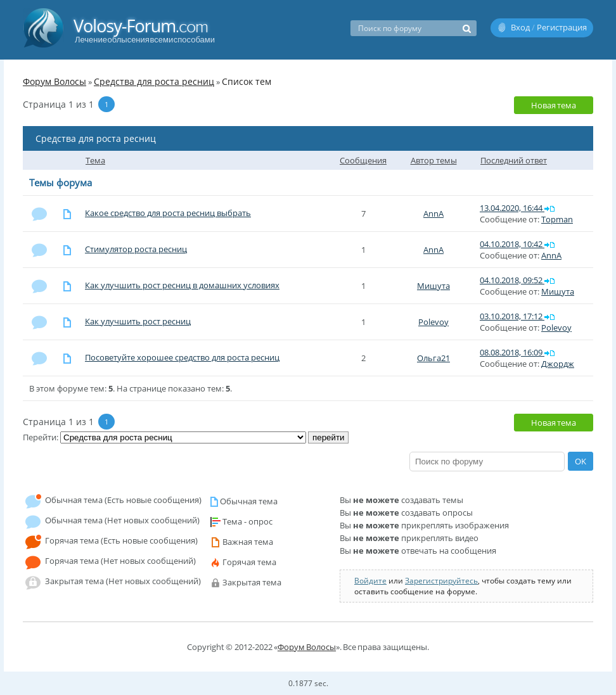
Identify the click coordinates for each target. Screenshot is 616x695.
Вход (520, 27)
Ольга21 (433, 358)
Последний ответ (514, 160)
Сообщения (363, 160)
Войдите (370, 581)
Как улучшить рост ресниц (138, 321)
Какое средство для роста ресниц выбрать (168, 213)
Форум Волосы (55, 81)
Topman (557, 219)
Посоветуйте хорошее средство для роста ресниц (182, 357)
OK (581, 461)
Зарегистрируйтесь (441, 581)
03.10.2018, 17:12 (512, 316)
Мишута (433, 286)
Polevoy (433, 322)
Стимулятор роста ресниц (136, 249)
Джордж (558, 364)
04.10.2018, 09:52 (512, 280)
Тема (95, 160)
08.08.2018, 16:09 (512, 352)
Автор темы (434, 160)
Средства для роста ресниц (154, 81)
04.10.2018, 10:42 (512, 244)
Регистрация (562, 27)
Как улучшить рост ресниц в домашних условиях (182, 285)
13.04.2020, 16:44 (512, 208)
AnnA (433, 214)
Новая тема (554, 105)
